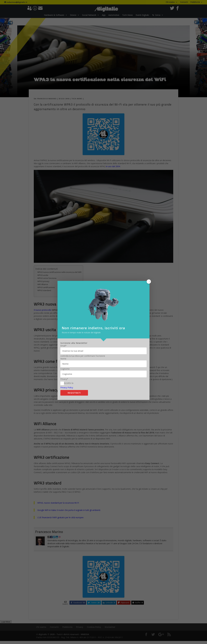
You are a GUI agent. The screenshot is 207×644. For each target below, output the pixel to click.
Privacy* (64, 373)
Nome (63, 353)
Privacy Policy (67, 381)
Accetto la (67, 377)
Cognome (65, 363)
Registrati (74, 387)
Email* (63, 340)
